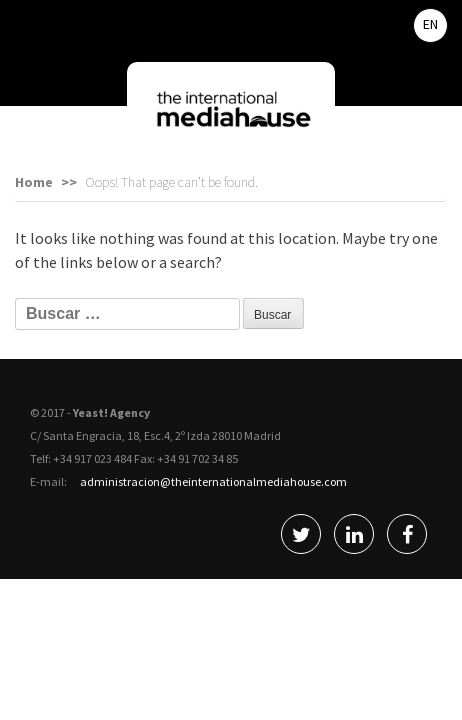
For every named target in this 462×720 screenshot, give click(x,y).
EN (430, 24)
